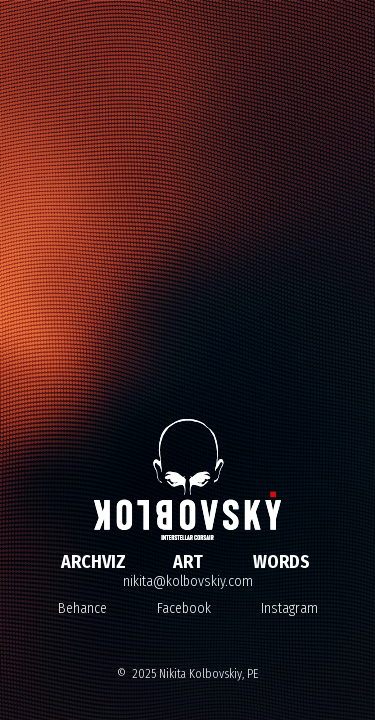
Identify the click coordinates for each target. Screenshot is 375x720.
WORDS (281, 562)
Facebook (184, 608)
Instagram (289, 608)
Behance (82, 608)
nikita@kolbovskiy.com (188, 581)
